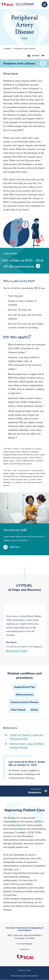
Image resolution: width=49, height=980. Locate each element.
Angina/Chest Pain (25, 687)
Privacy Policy (24, 970)
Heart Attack (18, 710)
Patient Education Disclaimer (25, 976)
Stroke (34, 710)
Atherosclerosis (24, 695)
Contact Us (24, 949)
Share (36, 56)
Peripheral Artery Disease (25, 49)
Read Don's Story (17, 651)
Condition (7, 49)
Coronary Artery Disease (24, 702)
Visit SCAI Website (25, 944)
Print (29, 56)
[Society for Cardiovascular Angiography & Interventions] (18, 4)
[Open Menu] (45, 4)
